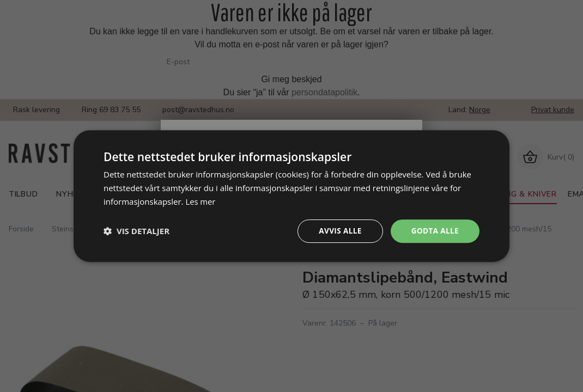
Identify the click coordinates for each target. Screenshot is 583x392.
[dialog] (291, 196)
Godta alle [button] (434, 231)
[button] (136, 231)
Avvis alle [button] (338, 231)
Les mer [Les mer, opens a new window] (201, 201)
